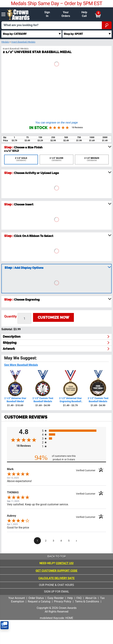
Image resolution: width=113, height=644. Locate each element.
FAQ (79, 598)
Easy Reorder (56, 598)
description (12, 337)
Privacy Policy (63, 601)
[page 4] (61, 541)
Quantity (10, 316)
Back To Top (56, 556)
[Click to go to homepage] (18, 14)
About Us (91, 598)
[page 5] (69, 541)
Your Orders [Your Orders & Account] (66, 14)
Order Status (36, 598)
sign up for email (57, 592)
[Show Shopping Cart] (98, 14)
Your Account (17, 598)
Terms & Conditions (87, 601)
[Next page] (76, 541)
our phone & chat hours (56, 585)
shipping (10, 343)
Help (70, 598)
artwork (9, 349)
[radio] (74, 431)
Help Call (84, 14)
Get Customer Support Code (56, 571)
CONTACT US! (65, 563)
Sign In (47, 14)
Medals (5, 42)
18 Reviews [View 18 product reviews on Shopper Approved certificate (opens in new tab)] (28, 446)
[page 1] (37, 541)
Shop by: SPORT (73, 34)
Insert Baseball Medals (23, 42)
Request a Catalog (39, 601)
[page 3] (53, 541)
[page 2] (46, 541)
